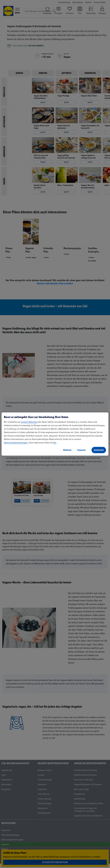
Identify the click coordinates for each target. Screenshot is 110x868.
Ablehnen (67, 450)
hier (55, 443)
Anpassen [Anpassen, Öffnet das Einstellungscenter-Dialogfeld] (81, 450)
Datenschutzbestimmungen (16, 443)
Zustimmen (99, 450)
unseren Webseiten (29, 422)
